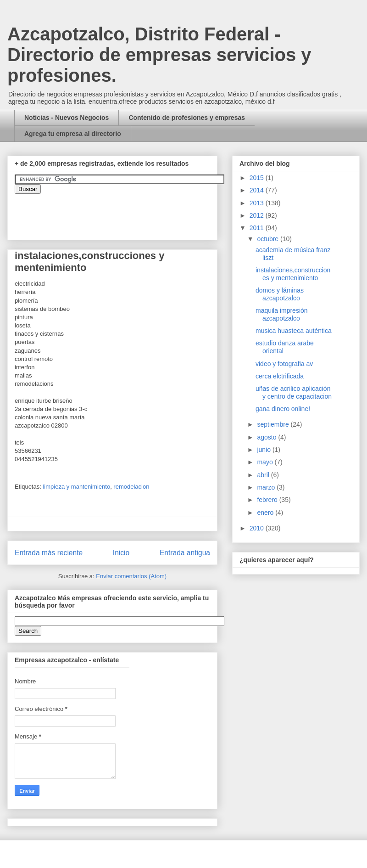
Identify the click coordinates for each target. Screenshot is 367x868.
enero (266, 513)
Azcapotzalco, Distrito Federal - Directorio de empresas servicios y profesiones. (159, 55)
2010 (258, 528)
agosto (267, 437)
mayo (266, 462)
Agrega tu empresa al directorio (73, 134)
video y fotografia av (284, 364)
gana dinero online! (283, 409)
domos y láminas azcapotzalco (280, 294)
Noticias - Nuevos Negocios (67, 118)
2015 (258, 178)
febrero (268, 500)
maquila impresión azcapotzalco (282, 314)
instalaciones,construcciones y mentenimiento (293, 274)
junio (264, 450)
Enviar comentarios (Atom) (131, 576)
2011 (258, 228)
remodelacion (131, 487)
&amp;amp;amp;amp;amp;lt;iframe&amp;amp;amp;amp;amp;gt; (118, 212)
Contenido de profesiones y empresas (187, 118)
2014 (258, 190)
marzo (267, 487)
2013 (258, 203)
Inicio (121, 553)
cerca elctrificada (280, 376)
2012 (258, 215)
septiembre (274, 424)
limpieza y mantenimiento (76, 487)
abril (264, 475)
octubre (269, 239)
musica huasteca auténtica (294, 331)
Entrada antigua (185, 553)
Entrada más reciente (49, 553)
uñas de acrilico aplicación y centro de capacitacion (294, 392)
